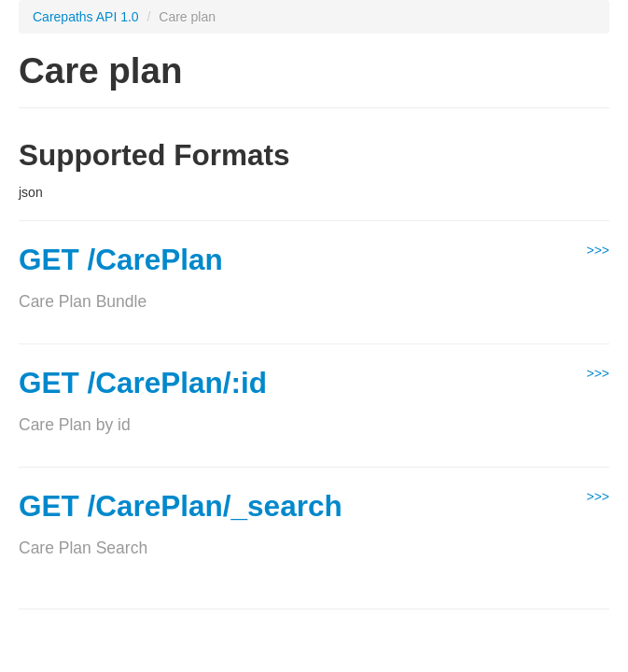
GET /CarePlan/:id (143, 383)
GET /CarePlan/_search (181, 506)
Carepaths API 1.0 (86, 17)
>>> (598, 250)
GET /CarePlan (121, 259)
